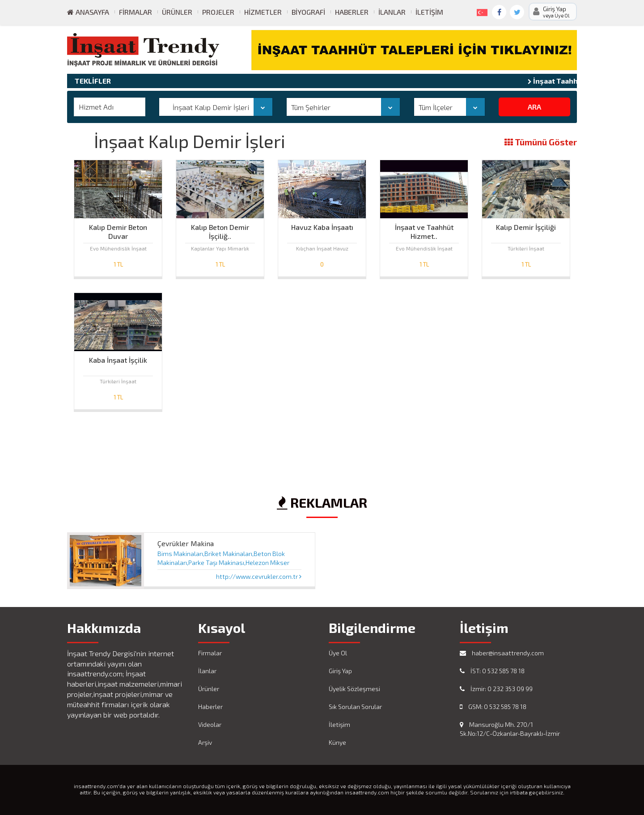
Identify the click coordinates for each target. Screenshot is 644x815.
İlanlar (392, 12)
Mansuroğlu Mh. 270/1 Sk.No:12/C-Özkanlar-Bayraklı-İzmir (510, 729)
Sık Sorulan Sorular (355, 707)
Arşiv (205, 742)
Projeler (218, 12)
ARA (534, 107)
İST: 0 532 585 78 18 (492, 671)
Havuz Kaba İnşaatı (322, 227)
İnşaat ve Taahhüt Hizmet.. (424, 229)
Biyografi (308, 12)
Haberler (352, 12)
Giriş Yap (340, 671)
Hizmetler (263, 12)
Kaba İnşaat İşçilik (118, 360)
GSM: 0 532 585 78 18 (493, 707)
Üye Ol (338, 653)
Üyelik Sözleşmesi (354, 689)
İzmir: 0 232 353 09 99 (496, 689)
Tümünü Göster (541, 142)
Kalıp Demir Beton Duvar (118, 229)
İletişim (429, 12)
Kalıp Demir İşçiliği (526, 227)
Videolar (210, 724)
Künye (337, 742)
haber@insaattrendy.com (502, 653)
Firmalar (136, 12)
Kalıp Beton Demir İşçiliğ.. (220, 229)
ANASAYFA (88, 12)
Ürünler (177, 12)
